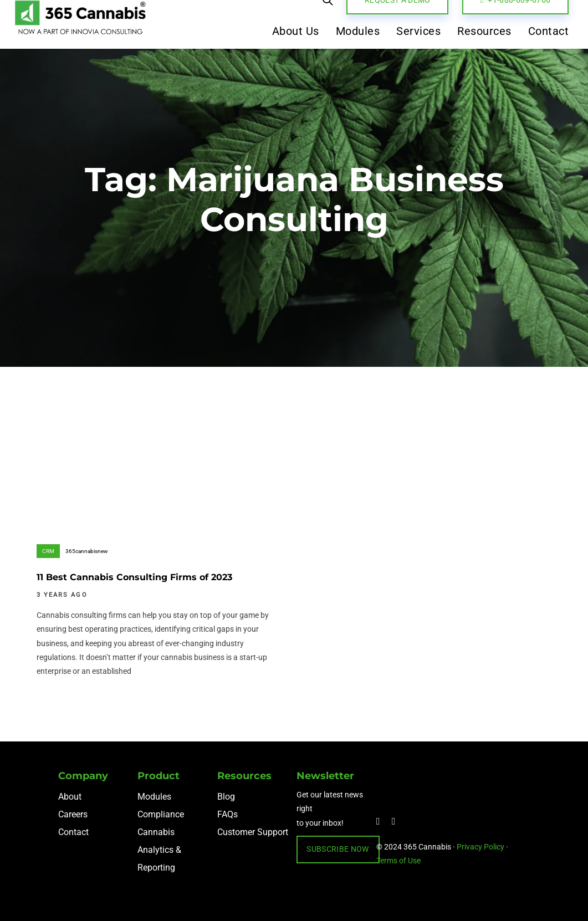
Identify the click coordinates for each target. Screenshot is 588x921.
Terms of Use (398, 861)
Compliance (161, 814)
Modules (154, 797)
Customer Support (253, 832)
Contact (73, 832)
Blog (226, 797)
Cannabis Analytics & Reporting (159, 850)
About (70, 797)
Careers (73, 814)
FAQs (227, 814)
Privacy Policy (480, 847)
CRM (48, 551)
